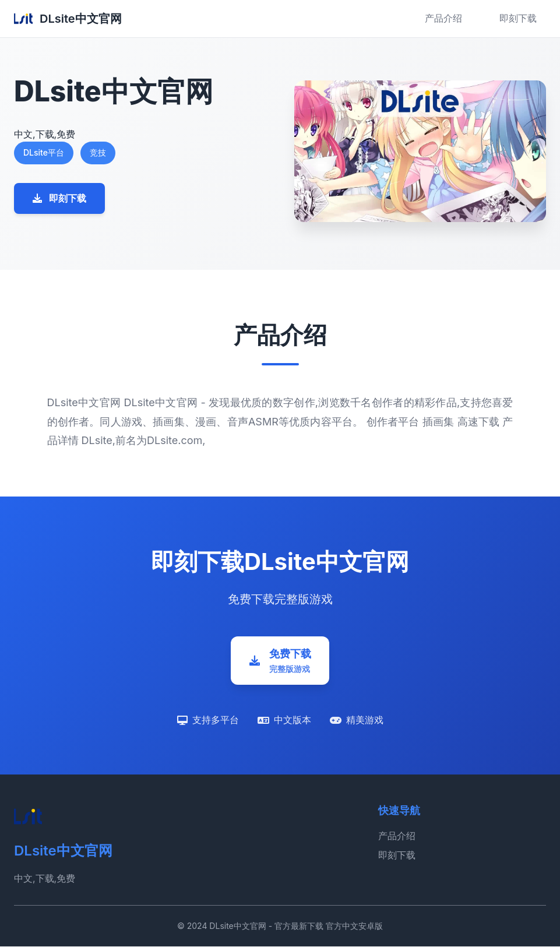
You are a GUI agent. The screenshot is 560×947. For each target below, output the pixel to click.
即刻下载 (518, 18)
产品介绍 (443, 18)
